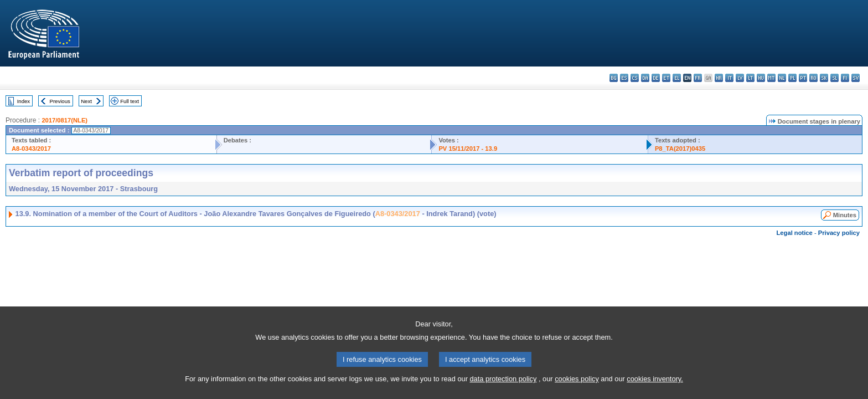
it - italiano (729, 78)
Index (24, 101)
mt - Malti (771, 78)
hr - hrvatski (719, 78)
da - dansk (645, 78)
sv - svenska (856, 78)
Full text (130, 101)
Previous (60, 101)
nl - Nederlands (782, 78)
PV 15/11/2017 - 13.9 (468, 149)
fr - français (698, 78)
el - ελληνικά (677, 78)
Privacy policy (839, 233)
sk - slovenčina (824, 78)
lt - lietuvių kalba (750, 78)
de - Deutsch (656, 78)
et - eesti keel (666, 78)
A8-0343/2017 (31, 149)
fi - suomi (845, 78)
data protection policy (503, 390)
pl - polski (792, 78)
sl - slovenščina (835, 78)
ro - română (813, 78)
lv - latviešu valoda (740, 78)
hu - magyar (761, 78)
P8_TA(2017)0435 (680, 149)
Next (86, 101)
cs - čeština (635, 78)
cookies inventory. (655, 390)
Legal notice (795, 233)
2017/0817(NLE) (64, 120)
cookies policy (577, 390)
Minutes (845, 215)
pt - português (803, 78)
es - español (624, 78)
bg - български (614, 78)
